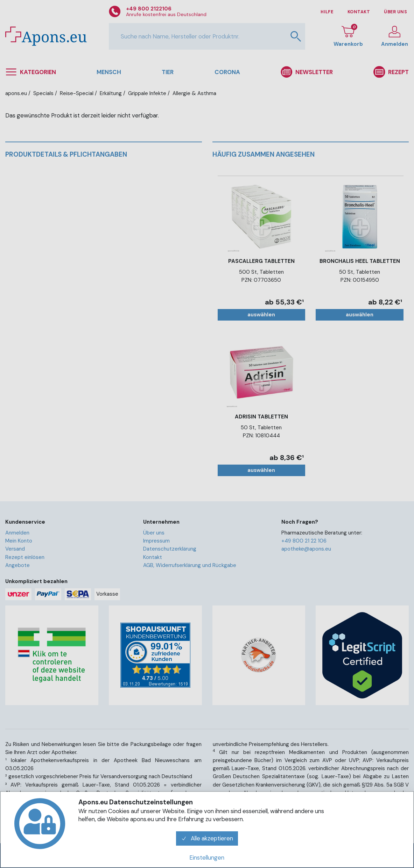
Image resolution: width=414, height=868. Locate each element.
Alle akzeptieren (207, 838)
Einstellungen (207, 858)
